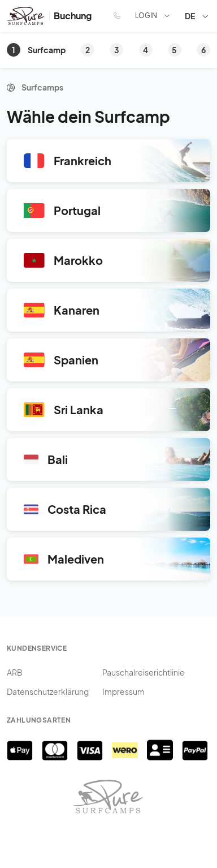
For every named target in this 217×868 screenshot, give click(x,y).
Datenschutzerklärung (48, 691)
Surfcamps (42, 87)
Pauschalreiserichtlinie (144, 672)
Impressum (123, 691)
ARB (15, 672)
